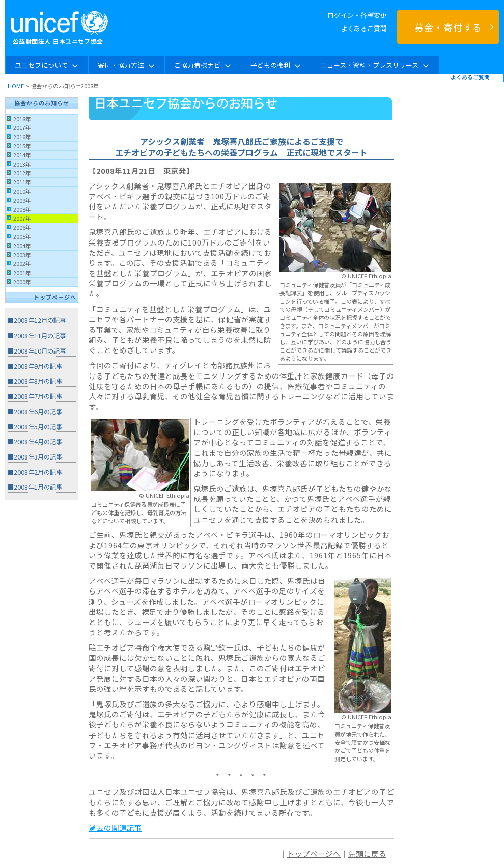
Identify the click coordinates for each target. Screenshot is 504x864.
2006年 (22, 227)
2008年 (22, 209)
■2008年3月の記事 (35, 457)
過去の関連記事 (115, 828)
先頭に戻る (367, 854)
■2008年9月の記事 (35, 366)
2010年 (22, 191)
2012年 (22, 173)
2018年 (22, 119)
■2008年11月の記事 (37, 336)
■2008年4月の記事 (35, 442)
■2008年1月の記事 (35, 487)
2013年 (22, 164)
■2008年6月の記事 (35, 412)
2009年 (22, 200)
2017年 (22, 127)
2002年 (22, 263)
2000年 (22, 282)
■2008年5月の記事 (35, 427)
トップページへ (55, 297)
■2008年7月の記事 (35, 396)
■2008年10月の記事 (37, 351)
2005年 (22, 236)
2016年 (22, 137)
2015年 (22, 146)
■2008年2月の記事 (35, 472)
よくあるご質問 (364, 28)
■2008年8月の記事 (35, 381)
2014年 (22, 155)
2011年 (22, 182)
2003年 (22, 255)
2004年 (22, 246)
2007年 (22, 218)
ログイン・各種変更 (357, 15)
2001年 (22, 273)
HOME (16, 86)
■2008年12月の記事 (37, 320)
